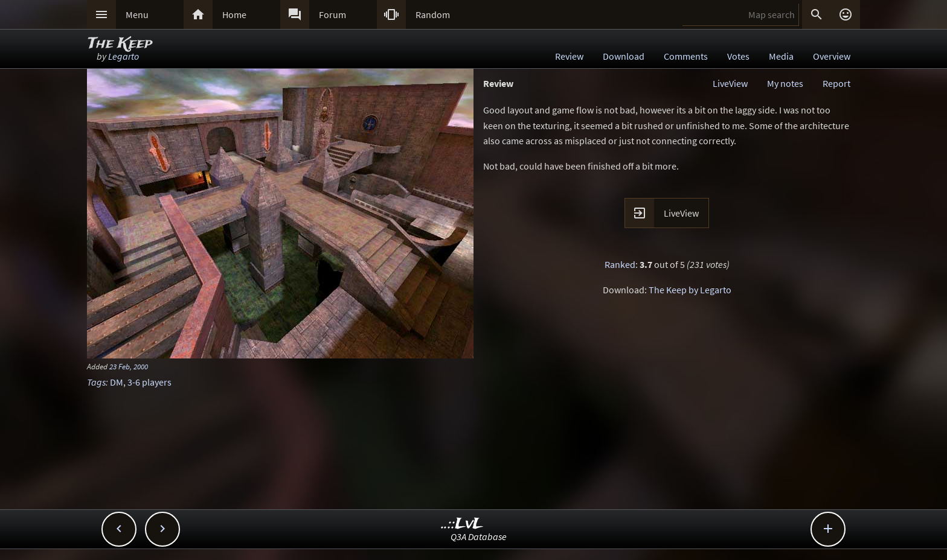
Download (624, 56)
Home (234, 14)
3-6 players (149, 382)
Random (433, 14)
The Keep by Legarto (690, 290)
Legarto (124, 56)
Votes (738, 56)
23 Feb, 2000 (129, 366)
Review (569, 56)
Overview (832, 56)
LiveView (730, 83)
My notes (785, 83)
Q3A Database (479, 536)
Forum (332, 14)
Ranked (620, 264)
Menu (137, 14)
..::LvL (462, 524)
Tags (96, 382)
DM (117, 382)
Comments (686, 56)
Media (781, 56)
